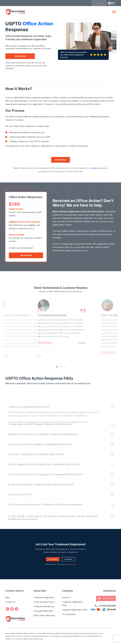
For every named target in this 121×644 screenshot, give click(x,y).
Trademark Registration (44, 597)
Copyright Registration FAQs (75, 610)
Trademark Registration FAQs (72, 604)
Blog (7, 597)
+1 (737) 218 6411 (105, 606)
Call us (49, 383)
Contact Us (99, 3)
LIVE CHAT (106, 598)
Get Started (20, 61)
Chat (59, 383)
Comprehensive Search (44, 602)
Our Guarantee (69, 614)
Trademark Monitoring (44, 606)
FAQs (38, 71)
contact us (96, 168)
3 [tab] (64, 367)
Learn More (64, 557)
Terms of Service (22, 639)
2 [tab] (61, 367)
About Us (66, 597)
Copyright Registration (44, 611)
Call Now (66, 559)
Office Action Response (44, 615)
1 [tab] (57, 367)
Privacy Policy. (38, 639)
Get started (57, 557)
